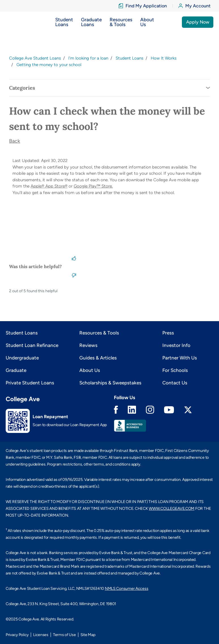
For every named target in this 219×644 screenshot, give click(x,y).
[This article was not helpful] (74, 275)
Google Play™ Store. (93, 186)
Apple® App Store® (49, 186)
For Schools (175, 370)
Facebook (116, 410)
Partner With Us (180, 358)
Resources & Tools (99, 333)
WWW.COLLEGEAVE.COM (172, 509)
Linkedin (132, 410)
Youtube (169, 410)
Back (15, 141)
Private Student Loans (30, 383)
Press (168, 333)
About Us (90, 370)
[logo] (17, 22)
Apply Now (198, 22)
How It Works (164, 58)
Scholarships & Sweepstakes (110, 383)
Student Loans (129, 58)
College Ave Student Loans (35, 58)
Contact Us (175, 383)
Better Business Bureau (130, 426)
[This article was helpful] (74, 258)
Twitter (188, 410)
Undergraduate (22, 358)
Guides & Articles (98, 358)
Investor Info (176, 345)
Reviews (88, 345)
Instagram (150, 410)
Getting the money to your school (49, 65)
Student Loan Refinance (32, 345)
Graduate (16, 370)
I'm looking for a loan (88, 58)
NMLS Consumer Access (126, 589)
